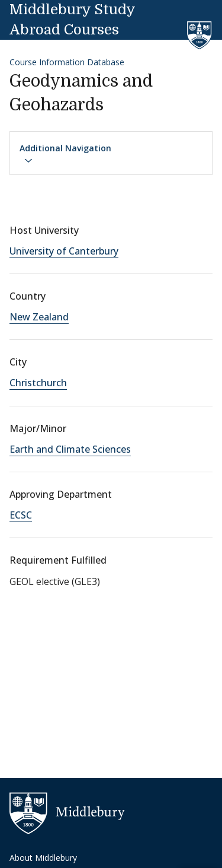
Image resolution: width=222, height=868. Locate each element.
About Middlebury (43, 858)
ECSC (21, 515)
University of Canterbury (64, 251)
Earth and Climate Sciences (70, 449)
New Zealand (39, 317)
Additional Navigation (65, 154)
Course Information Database (67, 62)
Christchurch (38, 383)
